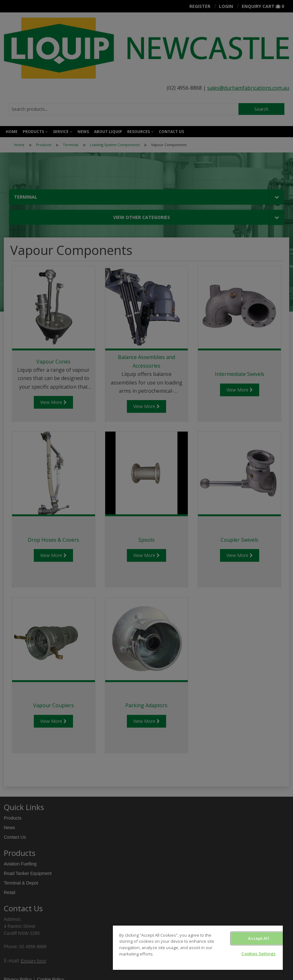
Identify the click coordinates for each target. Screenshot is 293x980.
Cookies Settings (258, 954)
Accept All (258, 938)
